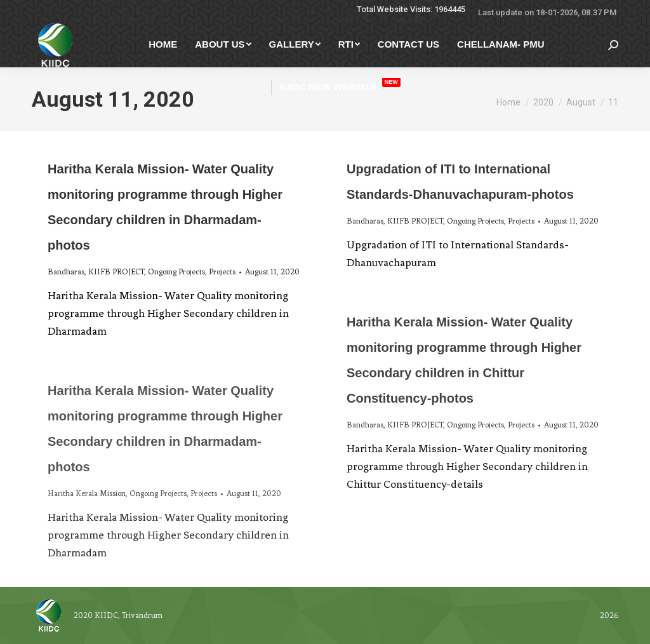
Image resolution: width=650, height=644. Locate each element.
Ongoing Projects (176, 272)
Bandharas (66, 272)
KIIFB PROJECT (116, 272)
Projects (222, 272)
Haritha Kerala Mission (87, 493)
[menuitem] (163, 44)
